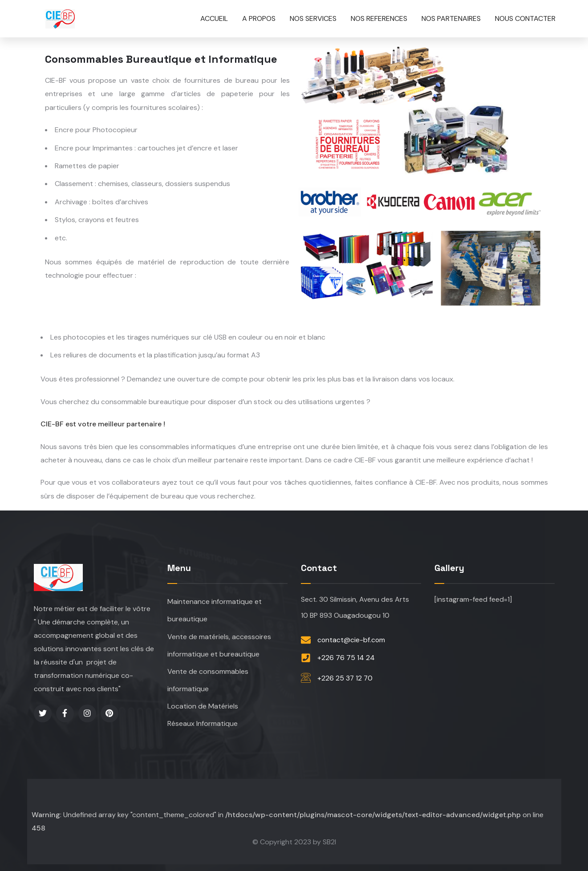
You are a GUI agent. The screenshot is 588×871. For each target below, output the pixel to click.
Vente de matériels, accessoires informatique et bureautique (219, 643)
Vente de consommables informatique (208, 679)
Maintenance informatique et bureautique (215, 607)
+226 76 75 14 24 (346, 655)
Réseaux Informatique (203, 723)
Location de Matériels (203, 705)
